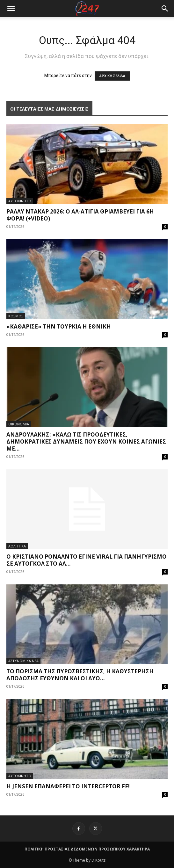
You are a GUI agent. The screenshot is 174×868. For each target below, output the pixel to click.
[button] (165, 9)
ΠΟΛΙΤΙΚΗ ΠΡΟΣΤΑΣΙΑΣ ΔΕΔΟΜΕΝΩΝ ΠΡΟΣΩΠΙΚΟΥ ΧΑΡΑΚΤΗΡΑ (87, 849)
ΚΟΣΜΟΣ (16, 316)
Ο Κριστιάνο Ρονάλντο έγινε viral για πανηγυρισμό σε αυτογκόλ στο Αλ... (87, 560)
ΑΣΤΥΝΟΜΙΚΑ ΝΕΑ (23, 661)
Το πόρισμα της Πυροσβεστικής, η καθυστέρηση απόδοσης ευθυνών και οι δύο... (80, 675)
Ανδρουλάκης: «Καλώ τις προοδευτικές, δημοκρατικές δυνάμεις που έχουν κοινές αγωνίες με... (86, 441)
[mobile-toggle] (11, 9)
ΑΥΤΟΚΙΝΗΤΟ (20, 201)
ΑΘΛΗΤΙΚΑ (17, 546)
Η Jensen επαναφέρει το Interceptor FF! (68, 786)
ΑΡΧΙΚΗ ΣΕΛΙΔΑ (112, 76)
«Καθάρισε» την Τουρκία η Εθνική (59, 326)
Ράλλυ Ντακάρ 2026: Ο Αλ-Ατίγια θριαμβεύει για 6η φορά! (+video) (80, 215)
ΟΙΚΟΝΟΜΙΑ (19, 424)
